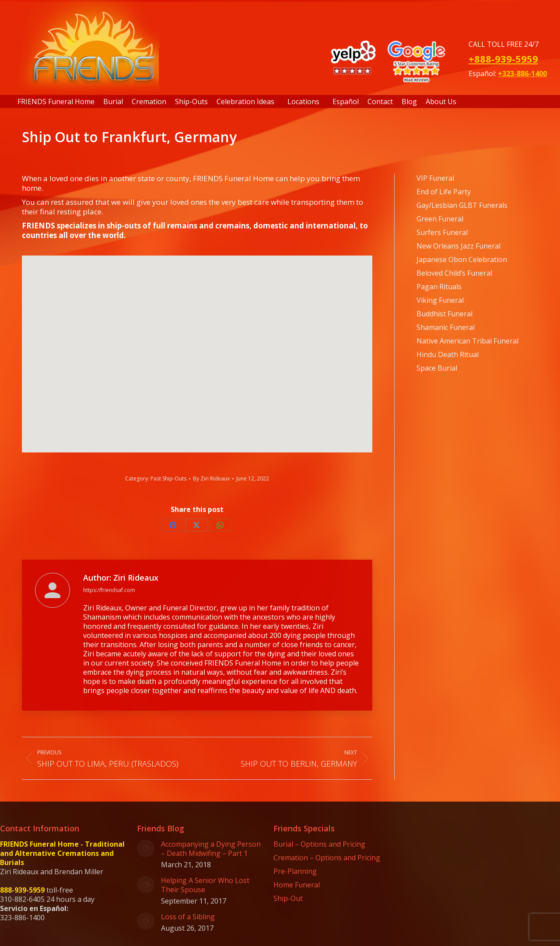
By (211, 478)
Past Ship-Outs (168, 478)
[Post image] (146, 848)
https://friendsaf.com (109, 590)
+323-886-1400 (522, 74)
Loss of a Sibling (188, 917)
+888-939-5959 (503, 59)
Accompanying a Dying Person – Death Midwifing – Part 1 (211, 849)
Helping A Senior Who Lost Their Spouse (205, 885)
